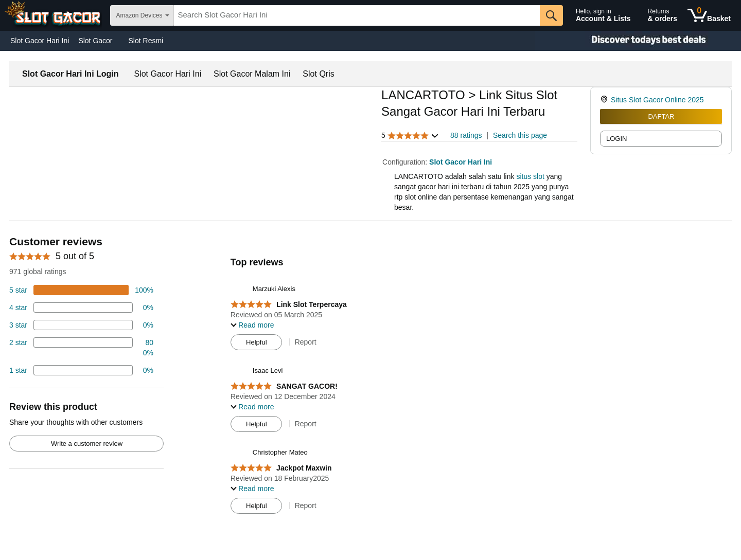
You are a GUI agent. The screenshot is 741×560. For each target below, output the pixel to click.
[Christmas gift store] (638, 41)
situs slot (530, 176)
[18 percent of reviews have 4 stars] (81, 308)
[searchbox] (357, 15)
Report (306, 342)
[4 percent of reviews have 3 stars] (81, 325)
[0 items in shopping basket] (709, 15)
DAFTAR (661, 116)
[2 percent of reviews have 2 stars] (81, 348)
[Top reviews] (370, 377)
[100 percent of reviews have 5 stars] (81, 290)
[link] (605, 100)
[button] (410, 136)
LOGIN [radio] (616, 139)
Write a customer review (87, 444)
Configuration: (406, 162)
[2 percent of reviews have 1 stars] (81, 370)
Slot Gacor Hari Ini (40, 41)
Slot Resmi (146, 41)
